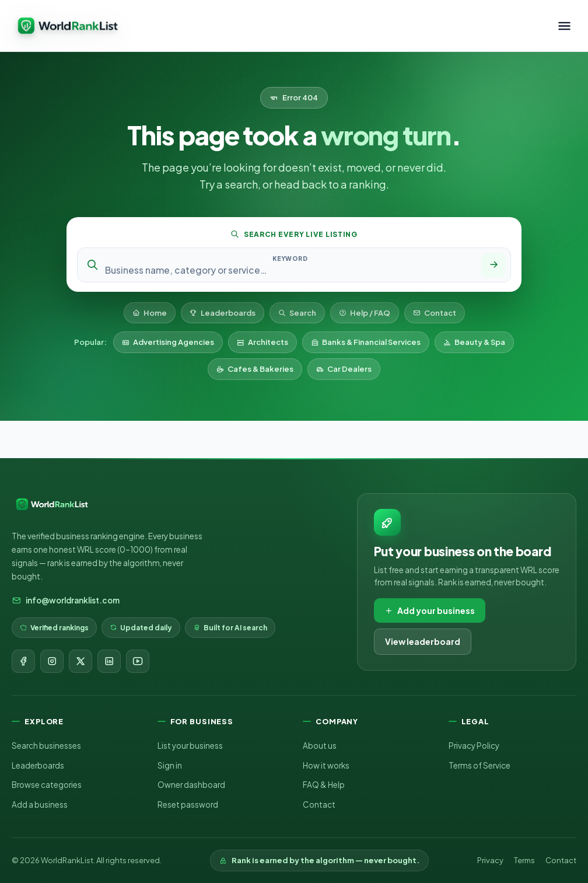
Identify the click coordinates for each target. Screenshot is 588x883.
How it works (326, 765)
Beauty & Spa (474, 342)
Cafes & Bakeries (255, 369)
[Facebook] (23, 661)
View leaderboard (423, 641)
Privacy (490, 860)
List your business (190, 746)
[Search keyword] (290, 270)
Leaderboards (223, 313)
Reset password (188, 805)
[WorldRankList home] (68, 26)
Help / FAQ (365, 313)
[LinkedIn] (109, 661)
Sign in (170, 765)
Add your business (430, 610)
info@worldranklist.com (66, 600)
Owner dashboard (191, 785)
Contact (435, 313)
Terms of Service (480, 765)
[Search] (494, 265)
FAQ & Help (324, 785)
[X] (80, 661)
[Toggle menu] (564, 26)
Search (297, 313)
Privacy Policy (474, 746)
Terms (524, 860)
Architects (262, 342)
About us (320, 746)
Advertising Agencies (168, 342)
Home (150, 313)
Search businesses (46, 746)
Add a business (40, 805)
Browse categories (47, 785)
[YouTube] (138, 661)
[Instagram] (52, 661)
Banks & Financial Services (366, 342)
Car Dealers (344, 369)
